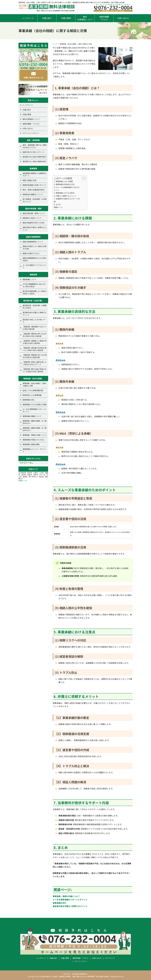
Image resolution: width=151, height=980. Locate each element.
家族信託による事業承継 (32, 395)
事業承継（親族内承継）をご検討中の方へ (35, 422)
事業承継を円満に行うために (34, 440)
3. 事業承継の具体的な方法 (64, 184)
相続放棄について (29, 279)
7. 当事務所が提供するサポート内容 (67, 200)
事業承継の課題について (32, 416)
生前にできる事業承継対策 (33, 390)
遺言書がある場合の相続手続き (35, 157)
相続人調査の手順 (29, 180)
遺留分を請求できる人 (31, 253)
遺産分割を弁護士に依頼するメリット (35, 229)
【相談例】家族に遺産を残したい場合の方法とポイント (35, 363)
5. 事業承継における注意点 (64, 193)
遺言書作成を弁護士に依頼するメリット (70, 906)
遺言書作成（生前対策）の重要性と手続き (35, 307)
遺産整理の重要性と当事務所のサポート (35, 174)
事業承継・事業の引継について (66, 896)
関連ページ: (58, 207)
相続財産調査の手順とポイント (35, 185)
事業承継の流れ (59, 903)
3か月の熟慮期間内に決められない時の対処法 (34, 285)
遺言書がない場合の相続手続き (35, 161)
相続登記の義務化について (33, 194)
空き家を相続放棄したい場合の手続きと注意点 (35, 292)
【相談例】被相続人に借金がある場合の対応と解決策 (35, 342)
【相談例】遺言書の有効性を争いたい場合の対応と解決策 (35, 349)
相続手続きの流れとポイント (34, 152)
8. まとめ (57, 204)
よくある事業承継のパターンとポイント (70, 900)
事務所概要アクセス (104, 18)
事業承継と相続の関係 (31, 444)
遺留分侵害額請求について (33, 242)
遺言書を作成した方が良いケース (35, 321)
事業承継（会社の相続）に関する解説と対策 (35, 385)
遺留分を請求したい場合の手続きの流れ (35, 247)
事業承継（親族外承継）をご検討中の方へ (35, 429)
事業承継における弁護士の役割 (35, 404)
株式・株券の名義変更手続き (34, 190)
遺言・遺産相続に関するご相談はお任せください (35, 146)
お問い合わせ (123, 18)
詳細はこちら (23, 481)
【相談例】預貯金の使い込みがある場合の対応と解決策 (35, 335)
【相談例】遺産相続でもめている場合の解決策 (35, 328)
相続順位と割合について (32, 218)
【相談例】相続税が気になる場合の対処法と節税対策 (35, 356)
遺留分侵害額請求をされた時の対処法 (35, 259)
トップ (55, 44)
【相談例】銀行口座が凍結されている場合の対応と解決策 (35, 370)
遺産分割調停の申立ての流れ (34, 223)
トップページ (28, 18)
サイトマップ (110, 958)
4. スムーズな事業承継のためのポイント (67, 189)
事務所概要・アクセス (31, 124)
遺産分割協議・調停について (34, 213)
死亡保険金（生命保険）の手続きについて (35, 200)
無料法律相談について (85, 18)
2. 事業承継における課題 (63, 181)
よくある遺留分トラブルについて (35, 266)
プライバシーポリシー (31, 133)
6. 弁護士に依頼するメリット (65, 196)
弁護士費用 (66, 18)
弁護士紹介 (47, 18)
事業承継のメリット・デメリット (35, 450)
